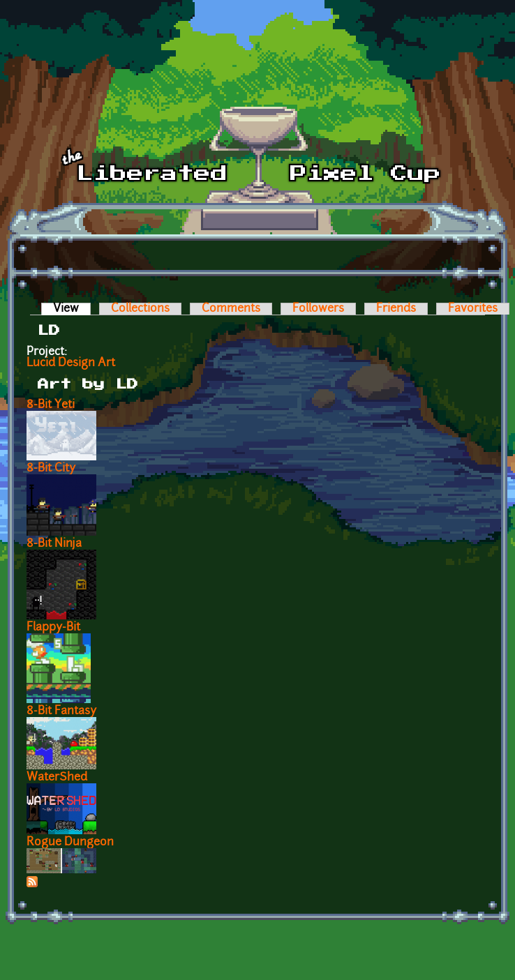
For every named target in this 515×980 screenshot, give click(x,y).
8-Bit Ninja (54, 544)
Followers (318, 309)
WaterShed (57, 778)
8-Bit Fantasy (61, 711)
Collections (140, 309)
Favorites (473, 309)
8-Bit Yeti (51, 405)
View (72, 309)
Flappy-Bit (53, 628)
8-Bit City (51, 469)
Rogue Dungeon (70, 843)
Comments (231, 309)
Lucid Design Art (71, 363)
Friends (396, 309)
